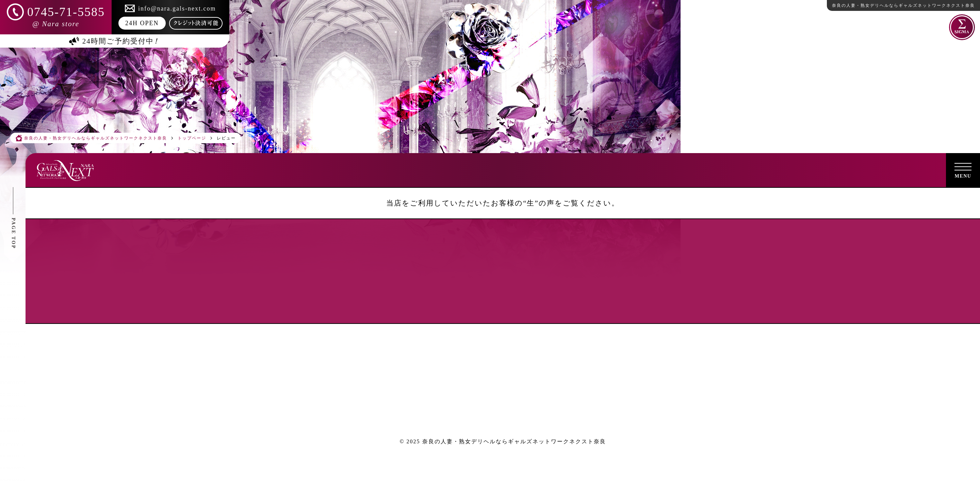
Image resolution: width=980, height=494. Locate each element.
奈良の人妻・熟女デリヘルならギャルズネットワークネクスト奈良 (514, 441)
